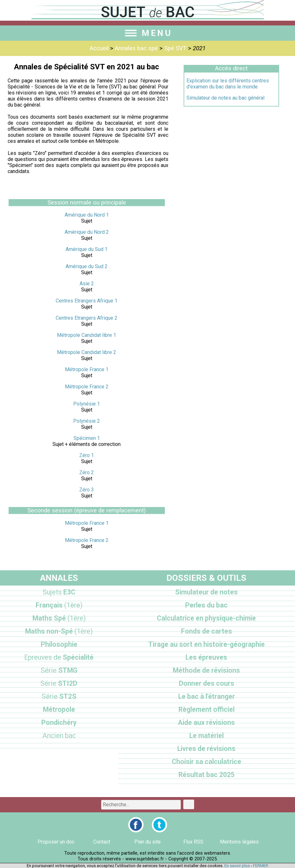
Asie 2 (87, 284)
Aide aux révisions (206, 722)
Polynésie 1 (87, 404)
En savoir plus (237, 866)
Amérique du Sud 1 (87, 249)
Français (59, 605)
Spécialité (59, 657)
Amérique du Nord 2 (87, 232)
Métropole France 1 (87, 369)
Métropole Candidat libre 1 (87, 335)
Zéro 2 (87, 472)
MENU (148, 33)
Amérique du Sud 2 (87, 266)
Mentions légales (239, 842)
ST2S (59, 696)
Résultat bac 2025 (207, 775)
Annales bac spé (136, 48)
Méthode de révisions (206, 670)
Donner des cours (207, 683)
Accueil (99, 48)
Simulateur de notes (206, 592)
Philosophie (59, 644)
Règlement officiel (207, 709)
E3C (59, 592)
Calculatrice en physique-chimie (206, 618)
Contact (102, 842)
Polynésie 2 (87, 421)
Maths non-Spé (59, 631)
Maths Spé (59, 618)
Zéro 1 (87, 455)
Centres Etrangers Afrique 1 (87, 301)
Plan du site (147, 842)
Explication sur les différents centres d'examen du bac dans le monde (228, 84)
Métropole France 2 (87, 387)
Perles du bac (206, 605)
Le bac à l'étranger (207, 696)
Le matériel (207, 736)
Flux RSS (193, 842)
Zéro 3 (87, 490)
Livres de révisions (206, 749)
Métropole (59, 709)
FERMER (261, 866)
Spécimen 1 (87, 438)
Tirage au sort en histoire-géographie (207, 644)
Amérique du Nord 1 (87, 215)
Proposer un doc (56, 842)
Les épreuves (206, 657)
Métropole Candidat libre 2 (87, 352)
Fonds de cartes (207, 631)
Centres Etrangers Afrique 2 (87, 318)
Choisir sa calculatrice (207, 762)
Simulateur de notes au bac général (225, 98)
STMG (59, 670)
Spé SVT (175, 48)
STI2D (59, 683)
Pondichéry (59, 722)
